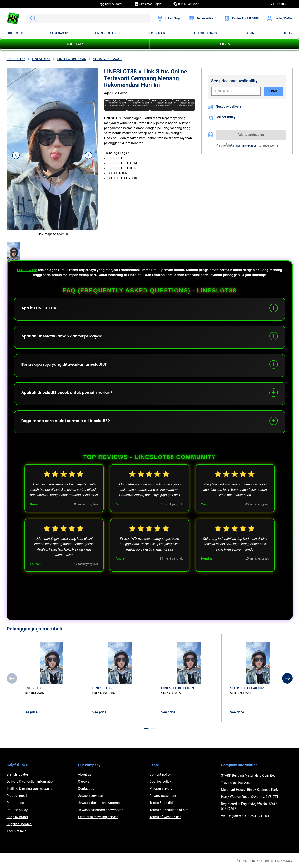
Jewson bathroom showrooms (101, 810)
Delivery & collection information (31, 781)
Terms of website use (165, 817)
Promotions (15, 803)
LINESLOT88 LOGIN (108, 33)
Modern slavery (161, 789)
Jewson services (90, 796)
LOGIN (250, 33)
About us (85, 774)
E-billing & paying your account (29, 789)
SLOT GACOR (59, 33)
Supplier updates (19, 824)
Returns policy (17, 810)
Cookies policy (160, 781)
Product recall (17, 796)
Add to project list (251, 135)
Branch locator (18, 774)
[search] (89, 18)
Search (32, 18)
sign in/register (247, 145)
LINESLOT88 (15, 33)
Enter (273, 91)
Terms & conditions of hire (169, 810)
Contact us (86, 789)
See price (31, 712)
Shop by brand (17, 817)
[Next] (287, 678)
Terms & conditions (164, 803)
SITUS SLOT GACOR (205, 33)
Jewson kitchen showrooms (99, 803)
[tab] (146, 728)
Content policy (160, 774)
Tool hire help (17, 831)
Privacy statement (163, 796)
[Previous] (12, 678)
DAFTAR (287, 33)
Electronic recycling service (98, 817)
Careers (84, 781)
